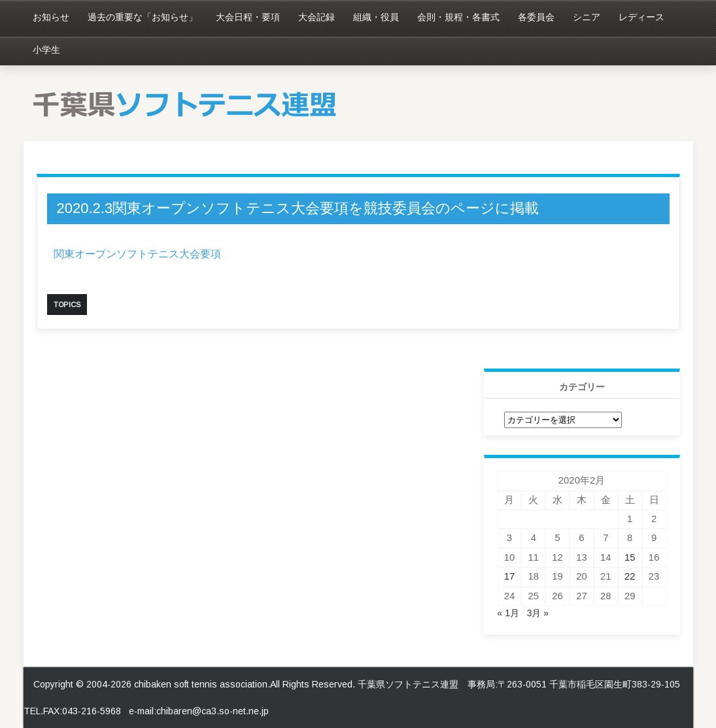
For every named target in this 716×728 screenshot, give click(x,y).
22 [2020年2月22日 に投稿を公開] (630, 576)
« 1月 (508, 613)
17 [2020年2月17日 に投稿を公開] (510, 576)
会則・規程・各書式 (458, 17)
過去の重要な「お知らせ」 (143, 17)
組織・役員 (376, 17)
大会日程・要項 (248, 17)
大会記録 (316, 17)
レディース (641, 17)
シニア (587, 17)
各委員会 (536, 17)
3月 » (538, 613)
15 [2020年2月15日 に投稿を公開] (630, 557)
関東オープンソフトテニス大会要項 (137, 254)
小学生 (46, 50)
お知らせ (51, 17)
